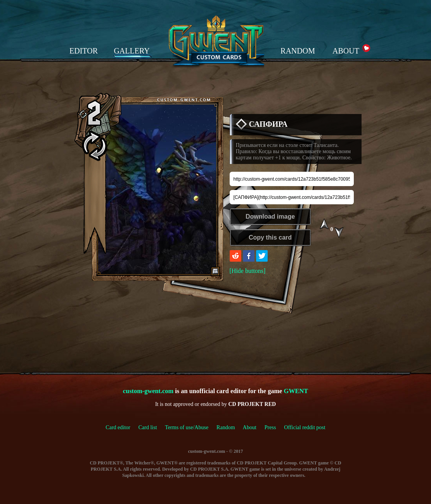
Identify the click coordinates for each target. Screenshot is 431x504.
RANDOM (298, 51)
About (250, 427)
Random (226, 427)
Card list (148, 427)
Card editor (118, 427)
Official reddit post (305, 427)
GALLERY (132, 51)
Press (270, 427)
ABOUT (346, 51)
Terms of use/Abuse (191, 427)
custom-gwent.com (148, 391)
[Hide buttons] (248, 271)
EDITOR (84, 51)
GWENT (296, 391)
